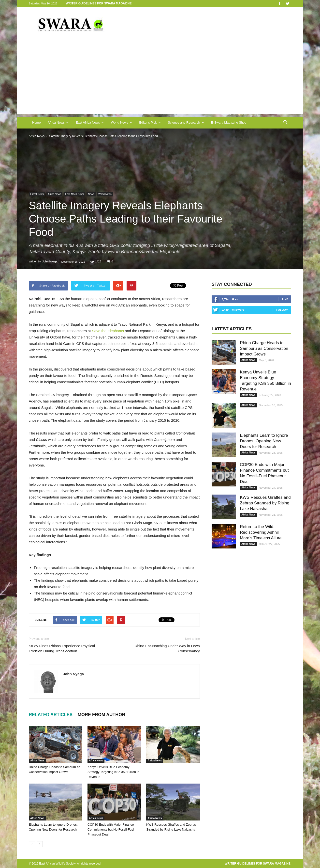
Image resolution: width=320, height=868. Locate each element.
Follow (282, 310)
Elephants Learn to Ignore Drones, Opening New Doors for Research (264, 441)
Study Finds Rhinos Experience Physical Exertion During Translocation (62, 648)
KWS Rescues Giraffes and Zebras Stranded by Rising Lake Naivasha (265, 503)
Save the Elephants (108, 331)
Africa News (58, 122)
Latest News (37, 194)
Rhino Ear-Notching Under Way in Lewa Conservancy (167, 648)
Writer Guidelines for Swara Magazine (99, 3)
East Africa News (90, 122)
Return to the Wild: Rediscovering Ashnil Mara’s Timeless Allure (261, 532)
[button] (285, 123)
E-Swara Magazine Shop (229, 122)
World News (121, 122)
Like (285, 299)
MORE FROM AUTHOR (101, 715)
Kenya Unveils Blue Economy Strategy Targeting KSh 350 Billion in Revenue (113, 772)
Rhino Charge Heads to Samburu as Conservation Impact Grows (264, 348)
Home (36, 122)
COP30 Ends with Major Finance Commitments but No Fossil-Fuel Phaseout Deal (111, 829)
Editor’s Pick (150, 122)
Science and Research (186, 122)
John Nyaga (50, 261)
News (91, 194)
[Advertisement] (160, 80)
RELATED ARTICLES (51, 715)
